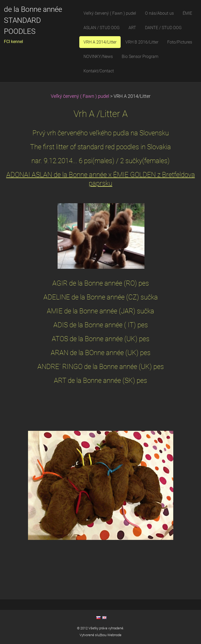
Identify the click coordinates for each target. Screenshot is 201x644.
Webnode (114, 635)
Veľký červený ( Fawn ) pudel (80, 96)
